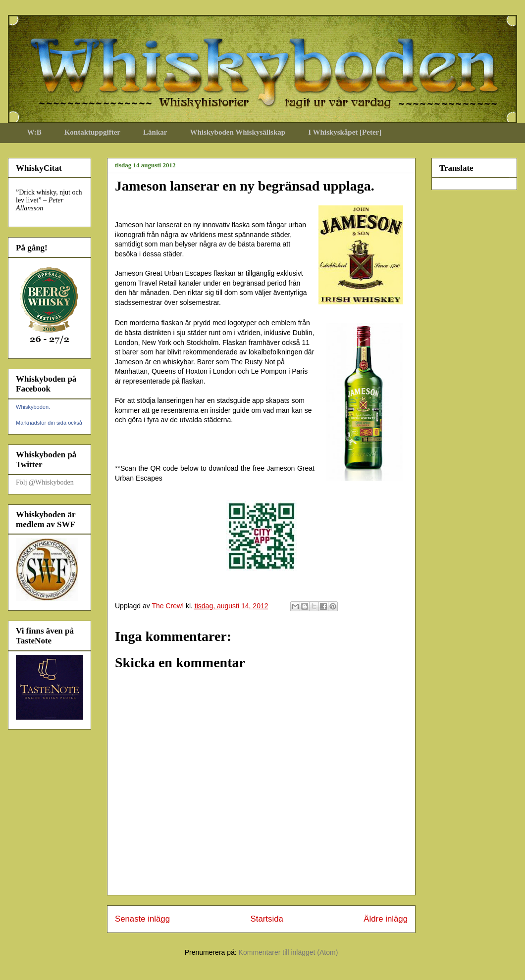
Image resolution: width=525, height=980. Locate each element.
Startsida (267, 919)
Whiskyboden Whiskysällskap (237, 132)
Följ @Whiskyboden (45, 482)
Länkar (155, 132)
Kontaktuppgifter (92, 132)
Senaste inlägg (142, 919)
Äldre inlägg (386, 919)
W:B (34, 132)
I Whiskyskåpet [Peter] (345, 132)
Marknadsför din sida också (49, 423)
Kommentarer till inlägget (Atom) (289, 952)
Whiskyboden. (33, 407)
